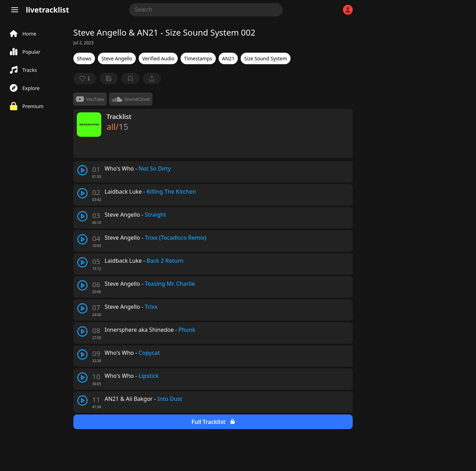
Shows (84, 58)
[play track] (82, 170)
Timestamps (198, 58)
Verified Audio (158, 58)
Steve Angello (117, 58)
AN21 (228, 58)
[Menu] (15, 10)
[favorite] (85, 78)
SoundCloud (131, 99)
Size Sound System (266, 58)
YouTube (90, 99)
